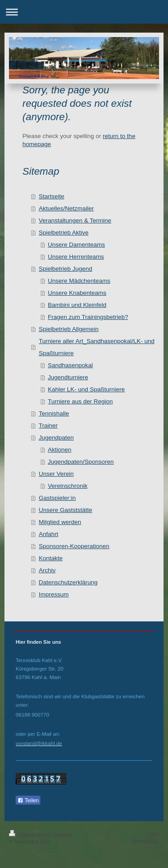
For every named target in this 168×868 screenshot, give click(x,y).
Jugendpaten (56, 438)
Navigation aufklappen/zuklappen (84, 12)
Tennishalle (54, 413)
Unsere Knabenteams (77, 293)
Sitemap (63, 834)
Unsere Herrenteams (76, 257)
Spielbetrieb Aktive (63, 233)
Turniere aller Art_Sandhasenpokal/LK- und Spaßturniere (96, 347)
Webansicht (145, 841)
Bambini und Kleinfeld (77, 305)
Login (153, 833)
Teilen (28, 801)
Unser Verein (56, 474)
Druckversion (30, 834)
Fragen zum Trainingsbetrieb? (88, 317)
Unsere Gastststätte (65, 510)
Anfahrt (48, 534)
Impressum (54, 594)
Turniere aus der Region (80, 401)
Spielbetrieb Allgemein (69, 329)
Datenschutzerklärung (68, 582)
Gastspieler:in (57, 498)
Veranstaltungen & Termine (75, 220)
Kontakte (50, 558)
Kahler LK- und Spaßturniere (86, 389)
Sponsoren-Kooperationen (74, 546)
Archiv (47, 570)
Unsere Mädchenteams (79, 281)
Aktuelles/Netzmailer (66, 208)
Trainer (48, 426)
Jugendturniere (68, 377)
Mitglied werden (60, 522)
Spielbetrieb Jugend (65, 269)
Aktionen (60, 450)
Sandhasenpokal (71, 365)
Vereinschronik (68, 486)
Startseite (51, 196)
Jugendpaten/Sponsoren (81, 462)
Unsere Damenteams (77, 245)
